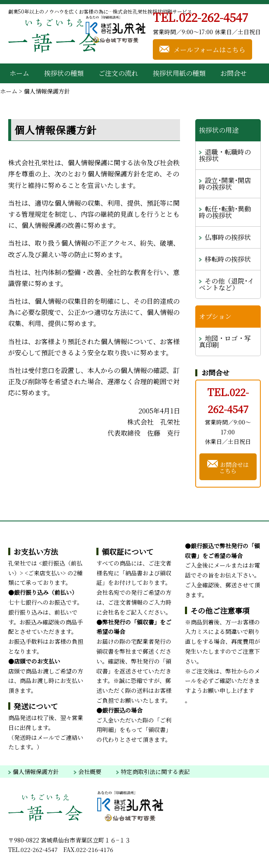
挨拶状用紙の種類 (179, 73)
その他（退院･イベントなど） (227, 284)
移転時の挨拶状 (228, 259)
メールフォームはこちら (202, 49)
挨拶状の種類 (64, 73)
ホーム (19, 73)
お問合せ (234, 73)
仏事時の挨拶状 (228, 237)
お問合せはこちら (228, 466)
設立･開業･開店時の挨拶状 (225, 184)
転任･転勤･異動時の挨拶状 (225, 212)
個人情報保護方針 (34, 772)
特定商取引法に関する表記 (153, 772)
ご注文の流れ (118, 73)
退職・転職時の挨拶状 (225, 155)
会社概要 (88, 772)
